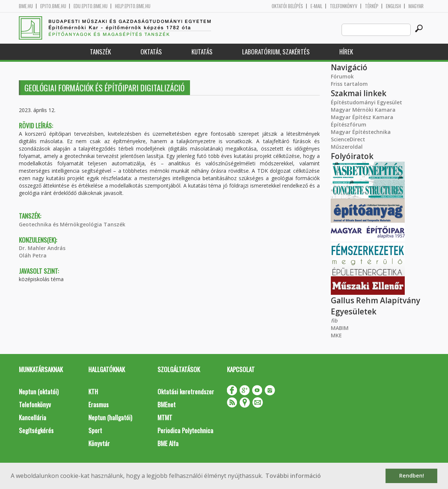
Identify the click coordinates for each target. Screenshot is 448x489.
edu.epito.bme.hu (91, 6)
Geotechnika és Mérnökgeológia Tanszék (72, 224)
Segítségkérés (36, 430)
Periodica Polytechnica (185, 430)
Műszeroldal (347, 147)
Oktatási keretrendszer (186, 392)
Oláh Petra (33, 255)
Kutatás (202, 52)
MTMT (165, 417)
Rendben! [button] (412, 475)
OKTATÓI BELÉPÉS (287, 6)
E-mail (316, 6)
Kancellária (33, 417)
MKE (336, 335)
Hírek (346, 52)
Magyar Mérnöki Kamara (363, 110)
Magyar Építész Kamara (362, 117)
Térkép (372, 6)
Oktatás (151, 52)
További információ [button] (293, 476)
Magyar (416, 6)
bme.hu (26, 6)
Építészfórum (349, 124)
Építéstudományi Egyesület (366, 102)
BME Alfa (168, 443)
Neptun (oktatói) (39, 392)
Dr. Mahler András (42, 248)
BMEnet (167, 404)
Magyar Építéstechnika (361, 132)
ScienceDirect (348, 139)
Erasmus (99, 404)
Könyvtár (99, 443)
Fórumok (342, 76)
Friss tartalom (349, 84)
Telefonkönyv (344, 6)
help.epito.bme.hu (133, 6)
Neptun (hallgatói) (110, 417)
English (393, 6)
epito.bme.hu (53, 6)
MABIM (340, 328)
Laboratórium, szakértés (276, 52)
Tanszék (100, 52)
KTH (93, 392)
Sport (95, 430)
